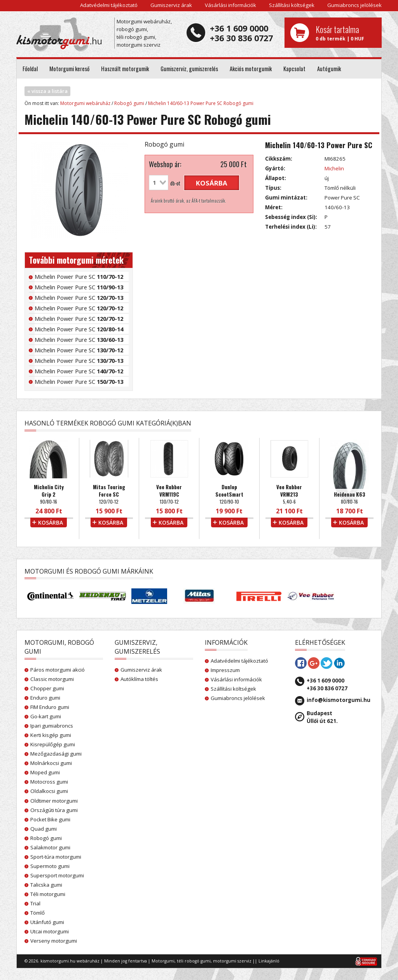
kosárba (212, 183)
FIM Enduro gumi (50, 707)
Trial (35, 903)
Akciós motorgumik (251, 69)
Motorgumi (163, 961)
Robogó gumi (129, 103)
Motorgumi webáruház (85, 103)
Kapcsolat (294, 69)
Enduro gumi (45, 698)
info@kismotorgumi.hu (339, 700)
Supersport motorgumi (57, 875)
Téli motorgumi (48, 894)
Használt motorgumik (125, 69)
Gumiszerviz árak (171, 5)
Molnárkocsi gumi (51, 763)
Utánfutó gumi (47, 922)
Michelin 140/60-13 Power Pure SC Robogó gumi (201, 103)
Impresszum (225, 670)
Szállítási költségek (292, 5)
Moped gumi (45, 772)
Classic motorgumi (52, 679)
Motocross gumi (49, 782)
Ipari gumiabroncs (52, 726)
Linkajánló (269, 961)
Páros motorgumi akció (58, 670)
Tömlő (38, 913)
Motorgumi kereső (69, 69)
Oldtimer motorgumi (54, 801)
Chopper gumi (47, 688)
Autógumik (329, 69)
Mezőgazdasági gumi (56, 754)
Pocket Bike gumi (50, 819)
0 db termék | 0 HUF (346, 33)
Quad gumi (44, 829)
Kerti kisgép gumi (51, 735)
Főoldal (30, 69)
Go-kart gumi (46, 716)
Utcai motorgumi (50, 931)
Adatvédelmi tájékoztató (109, 5)
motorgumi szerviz (232, 961)
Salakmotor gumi (50, 847)
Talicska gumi (46, 885)
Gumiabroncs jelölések (354, 5)
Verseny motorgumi (54, 941)
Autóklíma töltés (139, 679)
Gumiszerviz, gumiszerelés (189, 69)
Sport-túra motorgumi (56, 857)
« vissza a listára (47, 91)
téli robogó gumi (194, 961)
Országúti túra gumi (54, 810)
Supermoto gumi (50, 866)
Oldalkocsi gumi (49, 791)
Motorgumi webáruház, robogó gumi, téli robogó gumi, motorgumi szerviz (144, 33)
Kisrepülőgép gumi (53, 744)
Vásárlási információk (230, 5)
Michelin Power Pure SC (79, 276)
